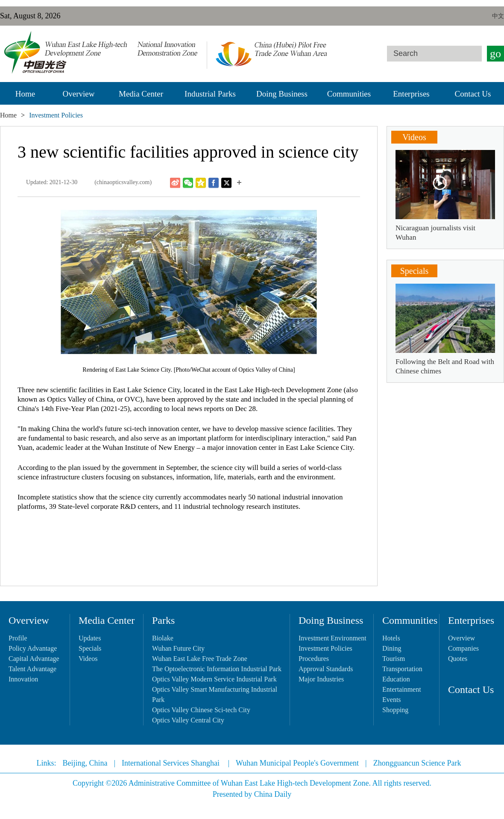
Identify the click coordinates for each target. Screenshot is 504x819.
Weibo (175, 183)
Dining (392, 648)
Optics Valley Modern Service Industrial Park (214, 679)
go (495, 54)
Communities (349, 94)
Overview (79, 94)
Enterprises (411, 94)
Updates (90, 638)
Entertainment (402, 689)
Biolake (163, 638)
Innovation (23, 679)
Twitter (226, 183)
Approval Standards (326, 669)
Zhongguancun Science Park (417, 763)
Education (396, 679)
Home (25, 94)
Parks (163, 620)
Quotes (458, 659)
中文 (498, 16)
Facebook (214, 183)
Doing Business (282, 94)
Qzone (201, 183)
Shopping (395, 710)
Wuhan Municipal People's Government (297, 763)
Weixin (188, 183)
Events (392, 700)
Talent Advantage (32, 669)
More (239, 183)
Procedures (314, 659)
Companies (463, 648)
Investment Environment (333, 638)
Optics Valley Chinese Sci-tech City (201, 710)
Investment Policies (325, 648)
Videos (414, 137)
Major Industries (321, 679)
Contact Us (473, 94)
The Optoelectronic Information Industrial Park (217, 669)
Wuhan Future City (178, 648)
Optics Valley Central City (188, 720)
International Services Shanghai (171, 763)
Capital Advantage (34, 659)
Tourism (394, 659)
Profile (18, 638)
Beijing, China (85, 763)
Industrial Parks (210, 94)
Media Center (141, 94)
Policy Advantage (33, 648)
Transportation (402, 669)
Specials (415, 271)
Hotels (391, 638)
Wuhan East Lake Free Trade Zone (200, 659)
